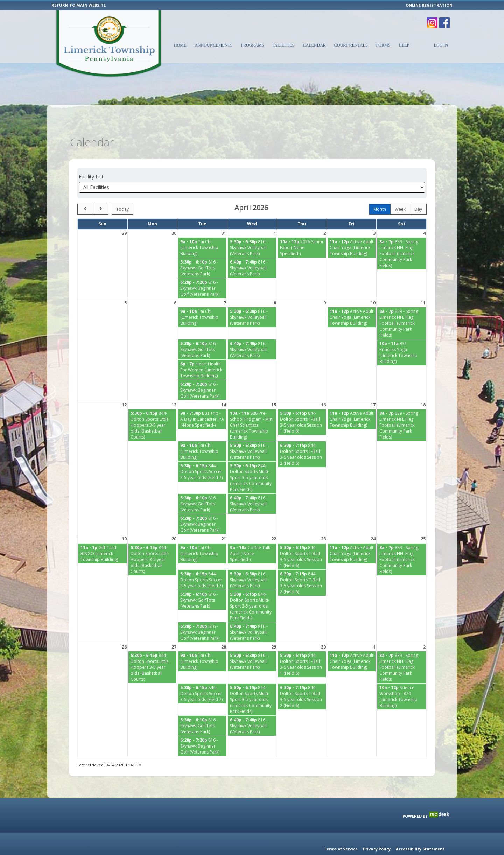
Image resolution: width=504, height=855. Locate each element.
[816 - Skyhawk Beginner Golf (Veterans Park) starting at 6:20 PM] (202, 271)
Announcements (213, 45)
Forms (383, 45)
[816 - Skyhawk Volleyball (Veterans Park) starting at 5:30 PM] (252, 230)
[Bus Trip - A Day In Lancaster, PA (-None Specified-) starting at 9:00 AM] (202, 402)
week (400, 192)
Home (180, 45)
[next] (101, 192)
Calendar (314, 45)
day (418, 192)
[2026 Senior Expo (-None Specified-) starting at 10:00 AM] (302, 230)
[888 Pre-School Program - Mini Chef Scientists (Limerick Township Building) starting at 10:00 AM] (252, 408)
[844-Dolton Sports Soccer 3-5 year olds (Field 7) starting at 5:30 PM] (202, 454)
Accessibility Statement (420, 849)
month (380, 192)
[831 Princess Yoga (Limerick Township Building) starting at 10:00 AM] (401, 335)
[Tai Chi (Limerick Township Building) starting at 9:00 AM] (202, 230)
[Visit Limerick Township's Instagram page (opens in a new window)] (432, 19)
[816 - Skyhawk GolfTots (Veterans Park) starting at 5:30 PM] (202, 250)
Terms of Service (341, 849)
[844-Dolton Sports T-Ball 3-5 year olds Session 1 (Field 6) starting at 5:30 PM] (302, 405)
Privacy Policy (377, 849)
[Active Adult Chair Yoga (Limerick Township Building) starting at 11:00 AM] (352, 230)
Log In (441, 45)
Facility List (91, 159)
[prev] (85, 192)
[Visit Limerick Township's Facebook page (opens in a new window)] (444, 19)
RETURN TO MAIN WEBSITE (79, 5)
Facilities (283, 45)
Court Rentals (351, 45)
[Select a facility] (252, 170)
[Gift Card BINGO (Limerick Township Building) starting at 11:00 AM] (103, 536)
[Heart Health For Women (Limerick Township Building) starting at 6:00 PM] (202, 352)
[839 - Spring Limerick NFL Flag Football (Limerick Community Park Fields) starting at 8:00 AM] (401, 236)
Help (404, 45)
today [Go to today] (122, 192)
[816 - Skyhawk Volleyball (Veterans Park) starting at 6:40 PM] (252, 250)
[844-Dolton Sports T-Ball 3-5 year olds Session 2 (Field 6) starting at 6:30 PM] (302, 437)
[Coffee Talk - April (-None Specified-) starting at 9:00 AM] (252, 536)
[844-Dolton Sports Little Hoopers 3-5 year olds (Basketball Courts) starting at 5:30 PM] (152, 408)
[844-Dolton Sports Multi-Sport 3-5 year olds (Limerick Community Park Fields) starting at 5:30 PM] (252, 460)
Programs (252, 45)
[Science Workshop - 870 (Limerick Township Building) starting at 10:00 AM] (401, 679)
